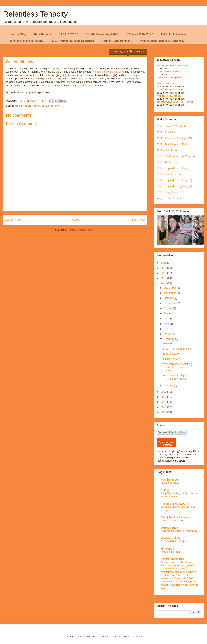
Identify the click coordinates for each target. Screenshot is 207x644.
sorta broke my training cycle (109, 72)
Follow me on (168, 444)
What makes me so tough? (27, 41)
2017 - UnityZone (167, 150)
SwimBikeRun (169, 528)
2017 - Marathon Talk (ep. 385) (175, 138)
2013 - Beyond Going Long (172, 168)
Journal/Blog (18, 34)
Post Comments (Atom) (83, 230)
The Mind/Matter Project (174, 541)
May (167, 324)
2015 (164, 278)
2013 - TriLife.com (167, 162)
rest (44, 106)
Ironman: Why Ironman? (117, 41)
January (169, 385)
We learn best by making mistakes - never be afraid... (178, 367)
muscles (26, 106)
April (167, 329)
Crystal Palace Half (168, 71)
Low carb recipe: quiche (177, 349)
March (168, 334)
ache (17, 106)
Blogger (140, 637)
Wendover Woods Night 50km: (176, 102)
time (57, 106)
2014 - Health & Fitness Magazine (176, 156)
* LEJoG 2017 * (69, 34)
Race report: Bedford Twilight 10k (179, 531)
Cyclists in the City (172, 559)
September (170, 303)
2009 (164, 412)
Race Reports (43, 34)
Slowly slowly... (172, 354)
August (168, 308)
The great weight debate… (175, 520)
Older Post (138, 220)
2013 (164, 392)
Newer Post (14, 220)
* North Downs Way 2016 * (102, 34)
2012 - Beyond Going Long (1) (174, 186)
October (169, 298)
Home (76, 220)
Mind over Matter (171, 538)
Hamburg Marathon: (169, 96)
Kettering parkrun (170, 552)
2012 (164, 397)
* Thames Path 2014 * (140, 34)
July (166, 313)
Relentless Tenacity (35, 14)
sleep (51, 106)
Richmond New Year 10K (172, 65)
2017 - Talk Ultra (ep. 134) (172, 144)
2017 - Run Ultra (166, 132)
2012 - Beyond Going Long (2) (174, 180)
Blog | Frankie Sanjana (175, 517)
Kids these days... (170, 483)
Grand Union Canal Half (171, 90)
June (167, 319)
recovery (36, 106)
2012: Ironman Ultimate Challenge (73, 41)
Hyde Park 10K (166, 84)
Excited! (168, 344)
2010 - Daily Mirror (167, 192)
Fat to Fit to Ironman (174, 34)
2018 (164, 263)
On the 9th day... (173, 359)
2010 (164, 407)
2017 (164, 268)
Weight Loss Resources (170, 198)
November (170, 293)
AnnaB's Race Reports (175, 504)
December (170, 288)
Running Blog (169, 480)
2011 (164, 402)
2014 (164, 283)
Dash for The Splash (169, 78)
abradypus (167, 549)
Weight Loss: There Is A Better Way (162, 41)
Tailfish (165, 490)
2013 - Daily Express (169, 174)
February (169, 339)
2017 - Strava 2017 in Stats (173, 126)
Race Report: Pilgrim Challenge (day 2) (175, 377)
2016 (164, 273)
